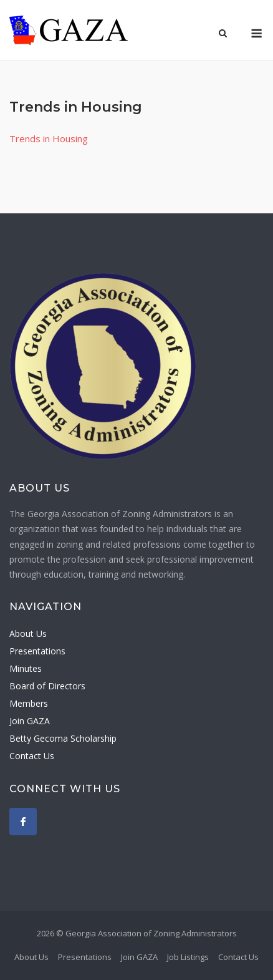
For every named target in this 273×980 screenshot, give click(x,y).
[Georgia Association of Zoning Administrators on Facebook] (23, 822)
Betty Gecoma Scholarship (63, 738)
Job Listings (188, 957)
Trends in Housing (49, 138)
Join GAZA (30, 721)
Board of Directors (47, 686)
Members (29, 703)
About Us (28, 633)
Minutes (26, 668)
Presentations (37, 651)
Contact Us (32, 756)
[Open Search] (223, 34)
